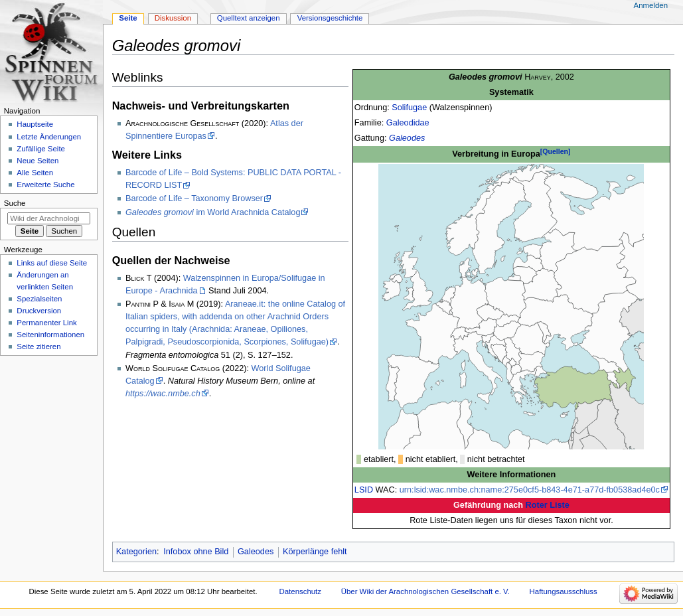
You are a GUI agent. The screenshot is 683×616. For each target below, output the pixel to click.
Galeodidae (408, 123)
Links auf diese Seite (52, 263)
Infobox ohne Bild (196, 552)
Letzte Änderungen (49, 137)
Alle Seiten (35, 173)
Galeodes (407, 138)
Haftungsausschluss (564, 591)
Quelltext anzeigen (249, 18)
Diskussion (173, 18)
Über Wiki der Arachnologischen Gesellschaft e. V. (425, 591)
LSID (364, 490)
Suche (15, 203)
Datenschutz (301, 591)
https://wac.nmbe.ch (163, 394)
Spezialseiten (39, 299)
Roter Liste (548, 505)
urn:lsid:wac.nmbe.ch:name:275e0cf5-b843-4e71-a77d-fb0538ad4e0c (530, 490)
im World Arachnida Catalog (213, 212)
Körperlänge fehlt (315, 552)
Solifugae (409, 108)
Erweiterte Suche (45, 185)
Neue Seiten (38, 161)
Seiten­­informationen (50, 335)
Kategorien (136, 552)
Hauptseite (35, 124)
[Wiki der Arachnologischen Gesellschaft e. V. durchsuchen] (49, 218)
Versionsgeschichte (330, 18)
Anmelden (651, 5)
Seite (128, 18)
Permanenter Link (46, 323)
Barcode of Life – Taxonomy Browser (194, 198)
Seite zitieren (38, 346)
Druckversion (39, 311)
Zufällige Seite (41, 149)
